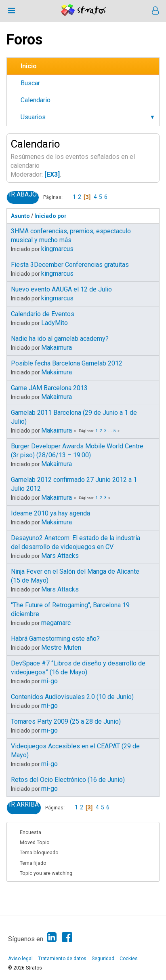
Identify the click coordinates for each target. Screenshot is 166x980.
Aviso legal (20, 959)
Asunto (20, 216)
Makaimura (57, 347)
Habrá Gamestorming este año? (55, 639)
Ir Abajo (23, 194)
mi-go (49, 681)
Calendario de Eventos (43, 314)
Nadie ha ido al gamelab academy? (60, 339)
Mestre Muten (61, 647)
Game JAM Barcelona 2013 (49, 388)
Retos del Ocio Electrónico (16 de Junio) (68, 780)
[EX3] (52, 174)
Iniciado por (54, 216)
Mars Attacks (60, 556)
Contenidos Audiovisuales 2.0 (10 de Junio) (72, 697)
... (111, 431)
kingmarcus (57, 249)
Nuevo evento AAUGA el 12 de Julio (61, 289)
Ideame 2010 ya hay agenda (50, 513)
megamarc (56, 623)
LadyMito (55, 323)
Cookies (129, 959)
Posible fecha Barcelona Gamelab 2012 (67, 363)
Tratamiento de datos (62, 959)
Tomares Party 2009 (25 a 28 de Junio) (66, 721)
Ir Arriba (24, 805)
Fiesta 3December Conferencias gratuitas (70, 265)
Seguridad (103, 959)
